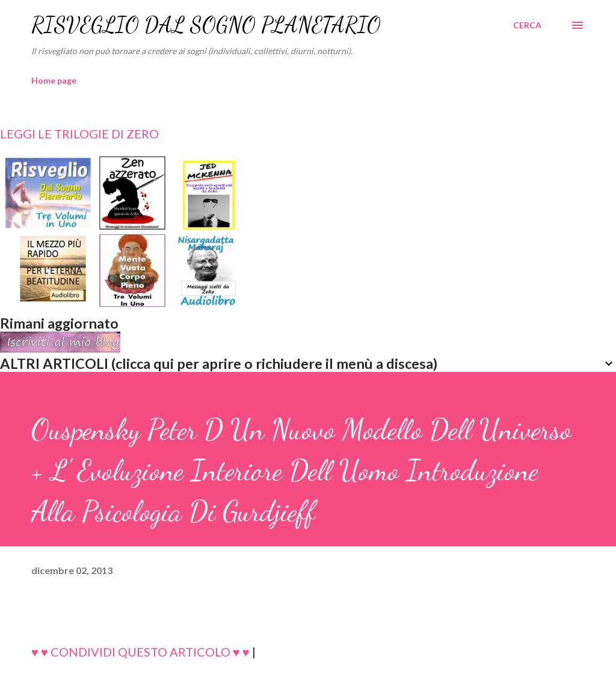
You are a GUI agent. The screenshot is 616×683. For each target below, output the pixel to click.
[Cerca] (527, 25)
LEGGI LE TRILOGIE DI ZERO (79, 134)
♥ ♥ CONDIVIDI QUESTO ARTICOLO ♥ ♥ (140, 652)
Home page (54, 80)
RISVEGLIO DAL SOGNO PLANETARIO (206, 25)
